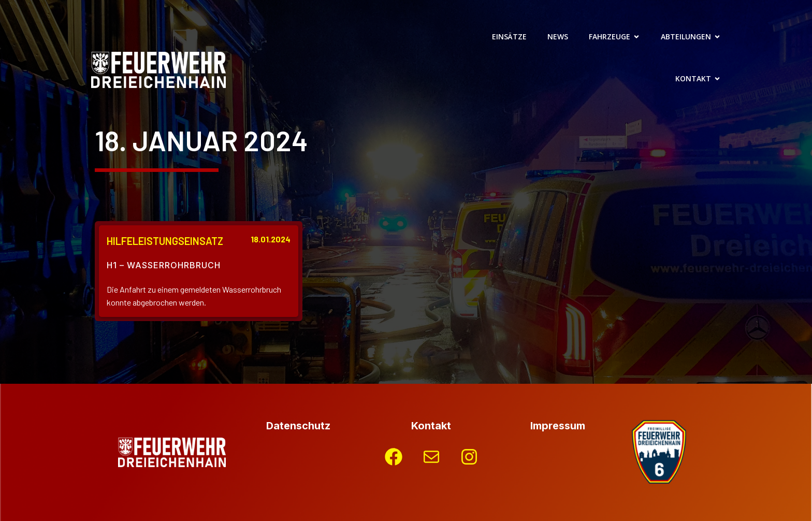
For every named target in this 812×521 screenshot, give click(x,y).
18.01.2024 (271, 239)
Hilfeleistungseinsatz (165, 241)
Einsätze (509, 37)
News (558, 37)
